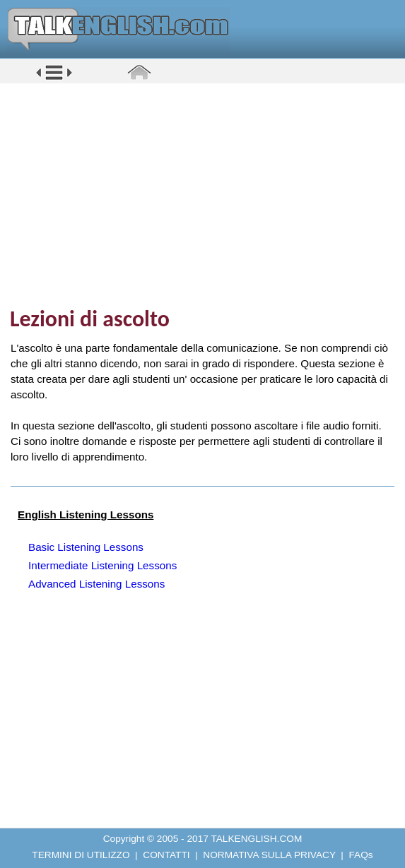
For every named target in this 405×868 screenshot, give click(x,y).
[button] (54, 79)
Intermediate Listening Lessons (102, 565)
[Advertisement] (207, 194)
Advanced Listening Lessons (96, 584)
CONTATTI (166, 855)
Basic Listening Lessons (86, 547)
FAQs (361, 855)
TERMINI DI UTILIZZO (81, 855)
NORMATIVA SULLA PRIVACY (269, 855)
